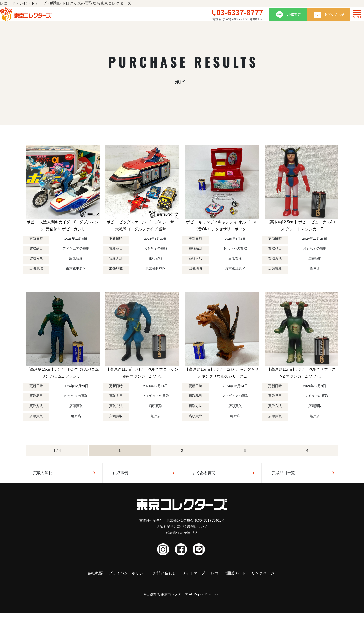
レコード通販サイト (228, 573)
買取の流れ (43, 473)
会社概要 (95, 573)
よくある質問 (204, 473)
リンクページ (263, 573)
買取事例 (120, 473)
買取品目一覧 (283, 473)
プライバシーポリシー (128, 573)
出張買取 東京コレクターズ (167, 594)
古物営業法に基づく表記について (182, 527)
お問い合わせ (165, 573)
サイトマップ (193, 573)
